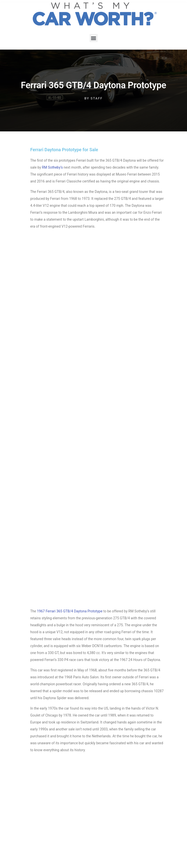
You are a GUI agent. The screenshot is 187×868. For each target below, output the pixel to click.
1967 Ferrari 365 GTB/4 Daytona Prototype (70, 611)
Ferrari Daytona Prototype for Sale (64, 150)
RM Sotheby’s (52, 167)
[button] (94, 38)
